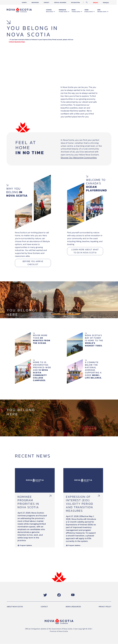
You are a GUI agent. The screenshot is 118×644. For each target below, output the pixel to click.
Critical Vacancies (63, 2)
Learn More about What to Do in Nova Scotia (85, 251)
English (98, 3)
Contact (49, 2)
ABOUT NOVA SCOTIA (15, 607)
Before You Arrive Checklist (33, 263)
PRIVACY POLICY (105, 607)
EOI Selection (78, 2)
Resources (38, 2)
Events (27, 2)
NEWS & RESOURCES (73, 607)
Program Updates (26, 545)
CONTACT (44, 607)
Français (109, 3)
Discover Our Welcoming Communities (79, 158)
